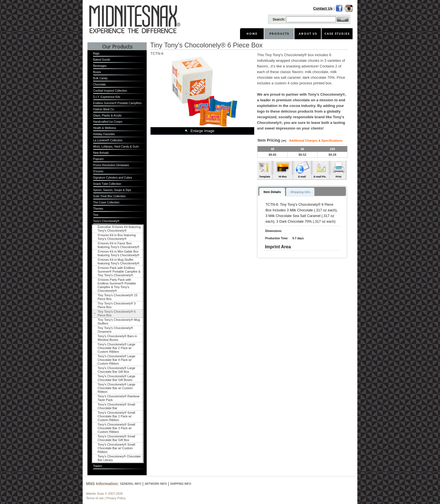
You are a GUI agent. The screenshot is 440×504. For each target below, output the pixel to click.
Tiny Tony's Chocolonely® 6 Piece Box (117, 313)
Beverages (100, 66)
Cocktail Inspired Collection (110, 91)
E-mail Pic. (320, 177)
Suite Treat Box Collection (109, 196)
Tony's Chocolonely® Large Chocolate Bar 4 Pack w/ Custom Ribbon (116, 360)
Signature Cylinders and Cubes (113, 178)
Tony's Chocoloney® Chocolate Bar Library (119, 458)
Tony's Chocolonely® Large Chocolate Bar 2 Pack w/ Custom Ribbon (116, 348)
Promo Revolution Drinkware (111, 165)
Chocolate (99, 85)
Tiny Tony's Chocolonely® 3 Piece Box (117, 305)
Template (265, 177)
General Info (131, 484)
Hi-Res (283, 177)
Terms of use (95, 498)
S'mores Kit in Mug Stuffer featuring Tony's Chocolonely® (118, 261)
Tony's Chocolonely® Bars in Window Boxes (117, 338)
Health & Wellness (105, 128)
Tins (96, 215)
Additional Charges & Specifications (316, 141)
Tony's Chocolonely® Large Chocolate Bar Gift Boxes (116, 378)
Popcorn (98, 159)
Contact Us (323, 8)
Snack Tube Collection (107, 184)
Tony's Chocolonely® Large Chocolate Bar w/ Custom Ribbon (116, 388)
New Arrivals (101, 153)
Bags (96, 53)
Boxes (97, 72)
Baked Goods (102, 60)
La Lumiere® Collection (108, 140)
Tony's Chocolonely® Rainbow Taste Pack (118, 398)
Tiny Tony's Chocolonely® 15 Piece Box (117, 297)
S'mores (98, 171)
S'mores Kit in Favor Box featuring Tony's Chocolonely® (118, 245)
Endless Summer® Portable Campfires (117, 103)
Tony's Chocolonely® (106, 221)
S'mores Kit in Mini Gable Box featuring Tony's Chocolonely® (118, 253)
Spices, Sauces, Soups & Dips (112, 190)
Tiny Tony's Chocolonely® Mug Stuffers (119, 322)
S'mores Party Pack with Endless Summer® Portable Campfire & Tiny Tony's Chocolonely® (117, 285)
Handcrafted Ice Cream (108, 122)
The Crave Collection (106, 202)
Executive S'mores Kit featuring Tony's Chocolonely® (119, 229)
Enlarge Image (202, 131)
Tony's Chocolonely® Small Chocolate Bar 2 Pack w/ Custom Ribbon (116, 416)
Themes (98, 209)
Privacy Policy (116, 498)
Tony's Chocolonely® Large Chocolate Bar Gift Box (116, 370)
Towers (98, 466)
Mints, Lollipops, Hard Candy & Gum (116, 147)
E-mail (302, 177)
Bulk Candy (100, 78)
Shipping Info (181, 484)
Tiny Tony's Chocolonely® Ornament (115, 330)
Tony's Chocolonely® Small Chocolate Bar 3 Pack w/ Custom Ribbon (116, 428)
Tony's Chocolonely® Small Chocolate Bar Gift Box (116, 438)
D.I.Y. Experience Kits (107, 97)
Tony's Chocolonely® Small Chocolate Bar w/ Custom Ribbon (116, 448)
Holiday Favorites (104, 134)
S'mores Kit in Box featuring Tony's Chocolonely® (117, 237)
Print (339, 177)
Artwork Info (156, 484)
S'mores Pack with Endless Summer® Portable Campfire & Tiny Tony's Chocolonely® (119, 271)
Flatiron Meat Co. (104, 109)
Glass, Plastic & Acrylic (107, 116)
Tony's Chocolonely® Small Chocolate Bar (116, 406)
